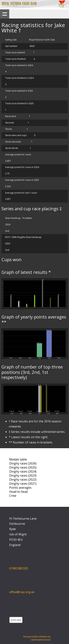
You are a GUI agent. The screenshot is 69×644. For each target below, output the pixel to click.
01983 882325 (19, 568)
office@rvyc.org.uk (22, 592)
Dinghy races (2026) (23, 463)
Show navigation (5, 14)
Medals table (18, 459)
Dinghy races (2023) (23, 475)
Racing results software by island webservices (37, 638)
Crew (13, 496)
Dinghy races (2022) (23, 480)
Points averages (20, 488)
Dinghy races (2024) (23, 471)
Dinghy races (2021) (23, 484)
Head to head (18, 492)
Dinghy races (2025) (23, 467)
